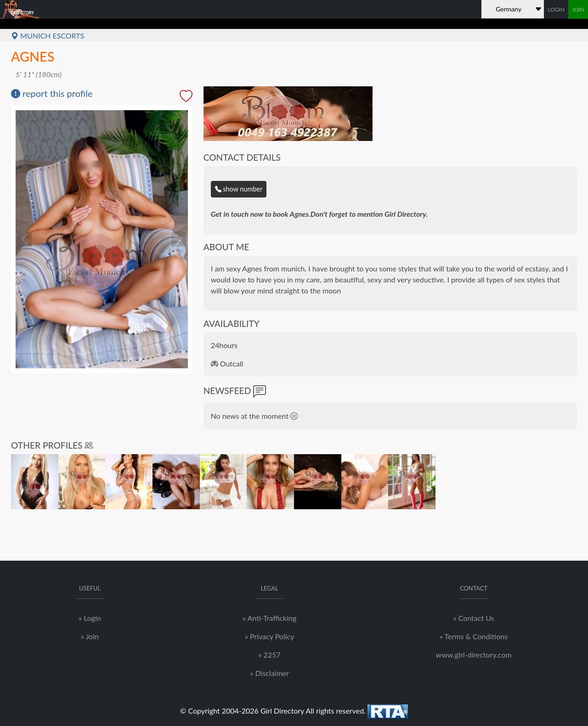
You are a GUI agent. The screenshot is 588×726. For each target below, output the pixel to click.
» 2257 (270, 655)
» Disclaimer (269, 673)
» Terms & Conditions (474, 636)
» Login (90, 618)
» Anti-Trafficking (269, 618)
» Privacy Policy (269, 636)
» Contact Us (474, 618)
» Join (90, 636)
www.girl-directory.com (474, 655)
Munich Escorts (48, 36)
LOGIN (556, 9)
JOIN (578, 9)
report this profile (52, 93)
